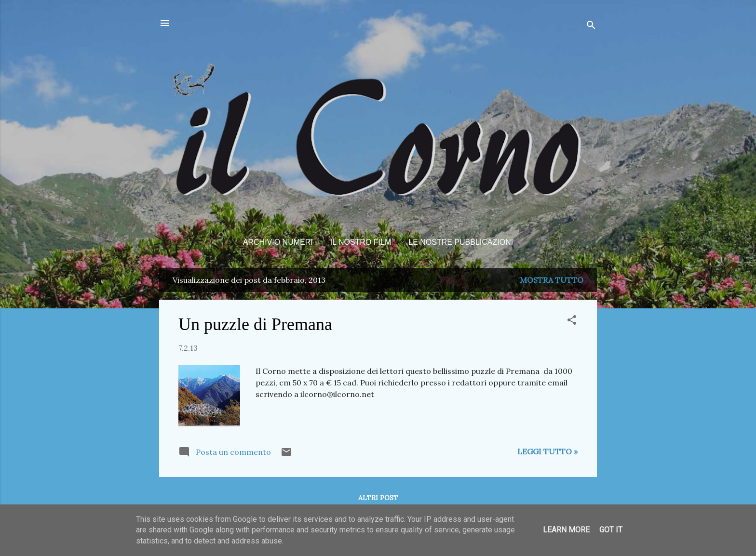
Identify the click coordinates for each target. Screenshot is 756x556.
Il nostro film (361, 242)
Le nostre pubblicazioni (461, 242)
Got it (611, 530)
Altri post (378, 498)
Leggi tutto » (547, 451)
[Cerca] (591, 26)
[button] (572, 321)
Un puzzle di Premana (255, 324)
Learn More (566, 530)
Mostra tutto (552, 280)
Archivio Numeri (278, 242)
